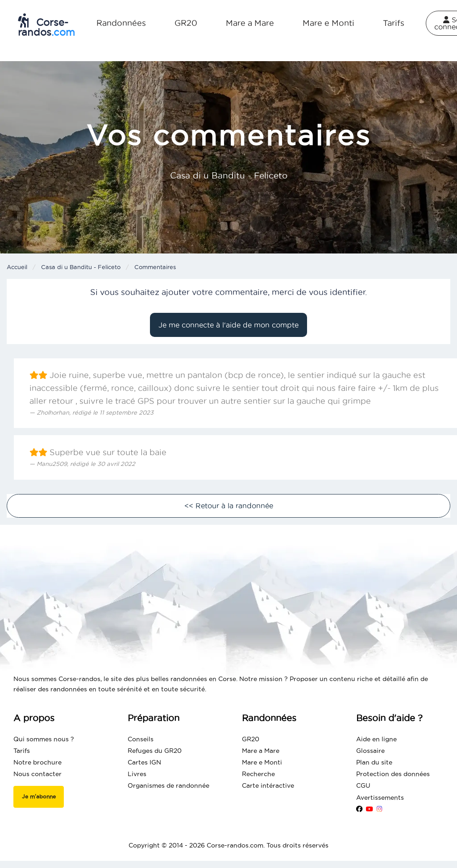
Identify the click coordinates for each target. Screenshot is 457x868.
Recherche (258, 774)
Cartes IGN (144, 762)
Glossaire (370, 751)
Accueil (17, 267)
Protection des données (393, 774)
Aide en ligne (376, 739)
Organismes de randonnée (168, 785)
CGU (363, 785)
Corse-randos (46, 25)
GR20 (186, 23)
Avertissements (380, 797)
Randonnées (121, 23)
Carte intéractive (268, 785)
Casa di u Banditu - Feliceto (81, 267)
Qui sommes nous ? (44, 739)
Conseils (141, 739)
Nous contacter (37, 774)
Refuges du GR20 (155, 751)
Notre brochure (37, 762)
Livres (137, 774)
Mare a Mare (250, 23)
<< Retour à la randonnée (229, 506)
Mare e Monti (328, 23)
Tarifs (394, 23)
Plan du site (374, 762)
